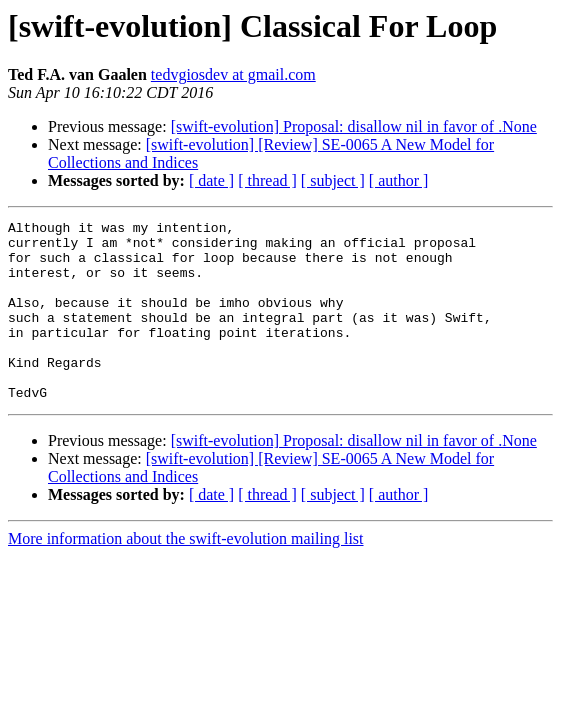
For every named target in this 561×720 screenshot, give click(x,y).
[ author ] (399, 180)
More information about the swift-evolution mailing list (186, 574)
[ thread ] (267, 180)
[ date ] (211, 180)
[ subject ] (333, 180)
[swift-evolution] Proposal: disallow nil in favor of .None (354, 126)
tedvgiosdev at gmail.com (233, 74)
